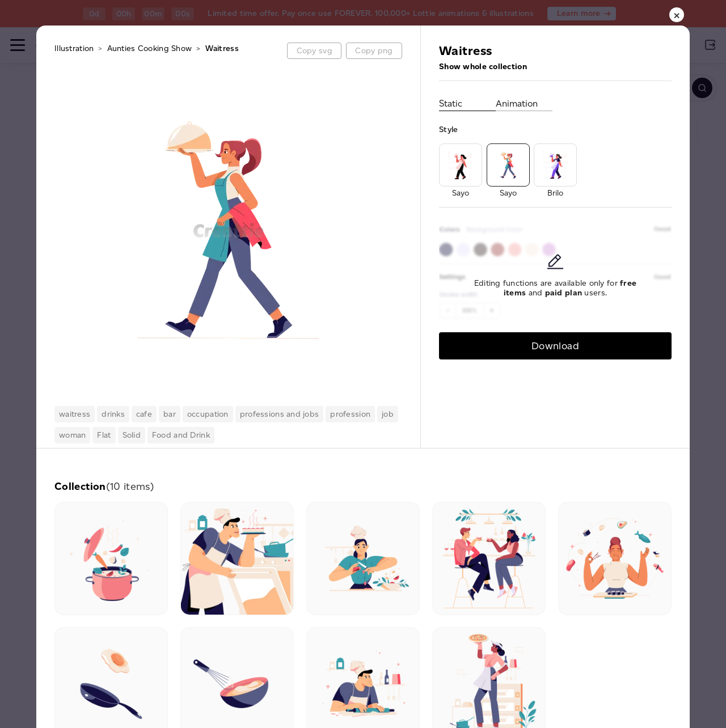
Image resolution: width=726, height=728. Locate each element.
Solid (132, 435)
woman (72, 435)
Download (555, 346)
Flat (104, 435)
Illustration (74, 48)
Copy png (374, 51)
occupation (208, 414)
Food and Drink (181, 435)
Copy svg (315, 51)
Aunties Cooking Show (150, 48)
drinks (113, 414)
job (388, 414)
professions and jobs (280, 414)
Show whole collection (483, 67)
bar (170, 414)
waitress (75, 414)
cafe (144, 414)
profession (350, 414)
